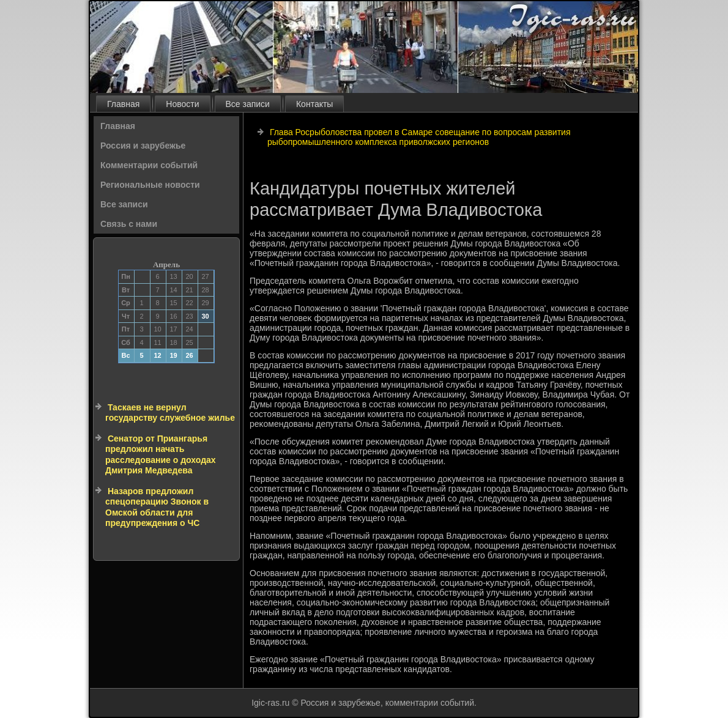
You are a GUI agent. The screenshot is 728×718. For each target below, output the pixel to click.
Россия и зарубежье (143, 146)
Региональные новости (150, 185)
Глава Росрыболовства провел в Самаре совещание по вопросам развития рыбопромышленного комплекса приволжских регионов (419, 137)
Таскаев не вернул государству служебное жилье (170, 413)
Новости (182, 104)
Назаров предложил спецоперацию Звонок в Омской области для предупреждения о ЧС (157, 507)
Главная (123, 104)
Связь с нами (129, 224)
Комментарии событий (149, 165)
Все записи (248, 104)
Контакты (314, 104)
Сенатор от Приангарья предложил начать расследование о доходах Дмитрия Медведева (161, 455)
